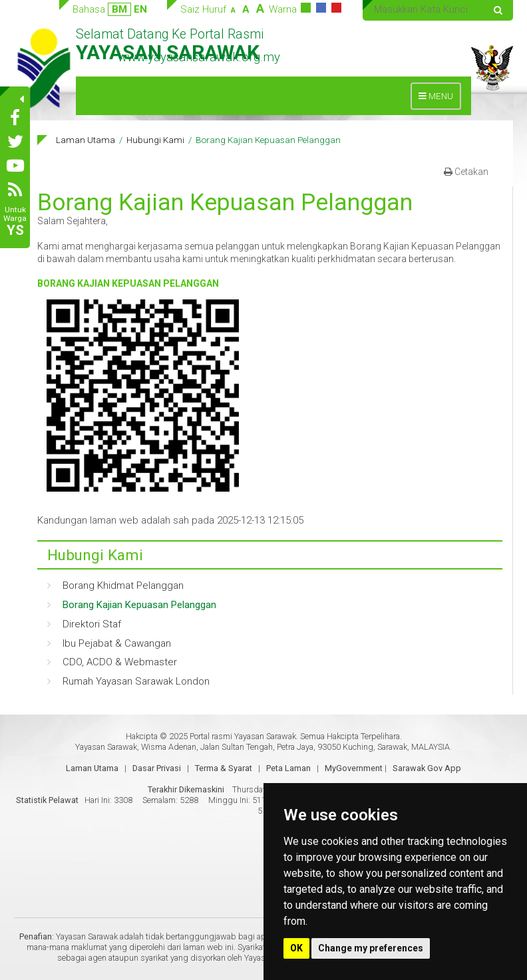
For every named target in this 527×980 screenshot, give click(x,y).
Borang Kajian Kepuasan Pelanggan (139, 605)
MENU (439, 99)
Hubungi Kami (155, 140)
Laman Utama (86, 140)
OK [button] (296, 948)
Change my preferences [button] (371, 948)
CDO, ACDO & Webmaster (120, 662)
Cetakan (466, 172)
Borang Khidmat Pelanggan (123, 585)
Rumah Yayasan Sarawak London (136, 681)
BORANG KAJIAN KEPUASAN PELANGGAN (128, 283)
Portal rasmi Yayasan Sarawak (243, 736)
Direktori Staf (92, 624)
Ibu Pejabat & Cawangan (117, 643)
